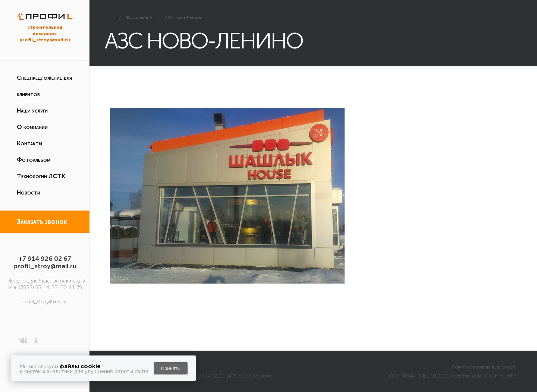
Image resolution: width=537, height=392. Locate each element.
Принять (171, 368)
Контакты (29, 143)
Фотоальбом (34, 160)
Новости (29, 192)
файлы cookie (80, 366)
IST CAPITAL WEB (499, 376)
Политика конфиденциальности (484, 367)
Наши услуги (32, 110)
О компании (32, 127)
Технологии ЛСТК (41, 176)
